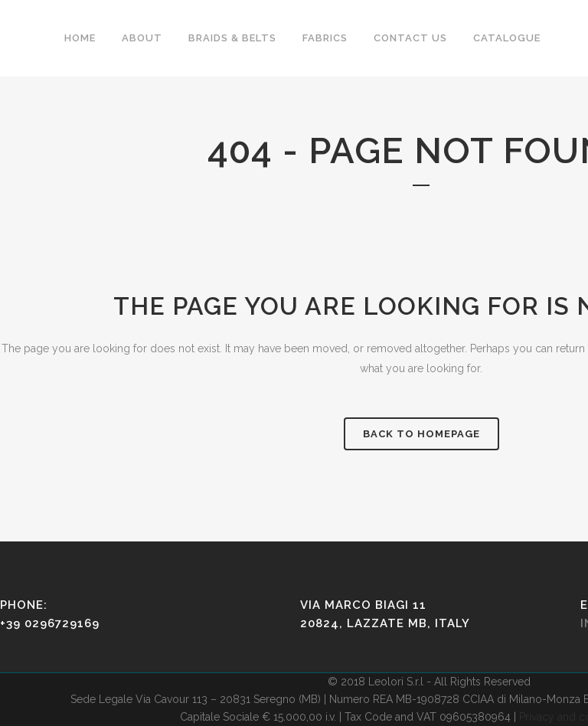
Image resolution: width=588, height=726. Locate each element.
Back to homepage (421, 434)
